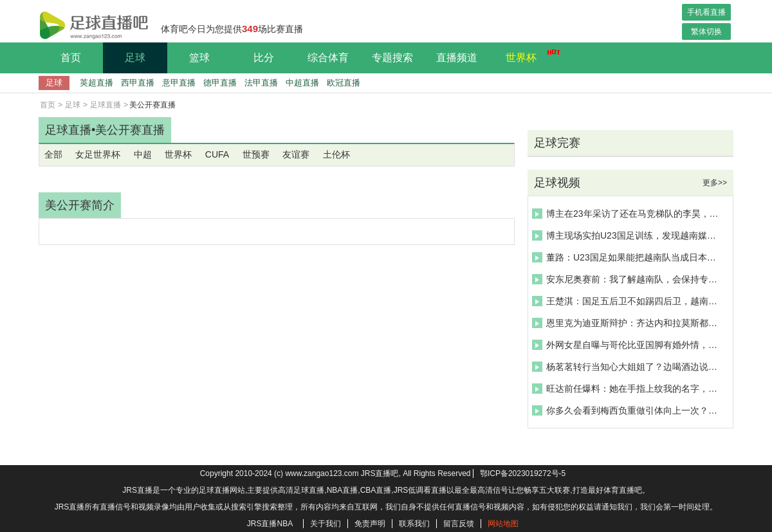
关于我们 (326, 524)
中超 (143, 154)
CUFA (217, 154)
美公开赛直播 (130, 130)
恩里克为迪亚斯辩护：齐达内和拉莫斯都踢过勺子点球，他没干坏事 (627, 323)
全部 (53, 154)
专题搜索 (392, 58)
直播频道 (457, 58)
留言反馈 (459, 524)
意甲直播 (179, 83)
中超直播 (302, 83)
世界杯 (529, 56)
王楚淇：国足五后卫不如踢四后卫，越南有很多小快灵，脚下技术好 (627, 301)
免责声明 (370, 524)
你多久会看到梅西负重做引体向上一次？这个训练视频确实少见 (627, 410)
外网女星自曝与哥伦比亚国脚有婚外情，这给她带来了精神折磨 (627, 345)
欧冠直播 (344, 83)
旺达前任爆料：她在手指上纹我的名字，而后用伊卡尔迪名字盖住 (627, 389)
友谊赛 (296, 154)
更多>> (715, 183)
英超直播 (96, 83)
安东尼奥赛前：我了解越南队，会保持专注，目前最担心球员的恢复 (627, 279)
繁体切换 (706, 32)
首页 (71, 58)
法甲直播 (261, 83)
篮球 (199, 58)
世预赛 (256, 154)
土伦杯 (336, 154)
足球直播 (106, 105)
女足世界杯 (98, 154)
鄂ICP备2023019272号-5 (523, 473)
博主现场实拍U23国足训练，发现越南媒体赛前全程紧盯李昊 (627, 235)
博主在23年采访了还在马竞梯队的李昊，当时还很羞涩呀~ (627, 214)
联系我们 (414, 524)
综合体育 (328, 58)
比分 (264, 58)
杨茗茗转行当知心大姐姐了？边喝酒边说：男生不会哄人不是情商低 (627, 367)
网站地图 (503, 524)
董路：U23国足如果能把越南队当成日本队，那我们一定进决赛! (627, 257)
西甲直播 (138, 83)
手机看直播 (706, 12)
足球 (135, 58)
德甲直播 (220, 83)
